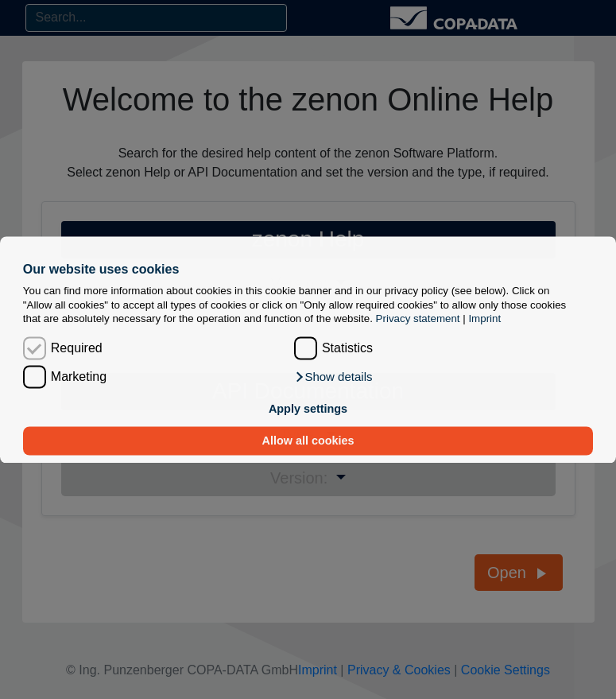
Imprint (484, 318)
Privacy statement (418, 318)
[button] (333, 377)
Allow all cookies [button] (308, 441)
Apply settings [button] (308, 410)
